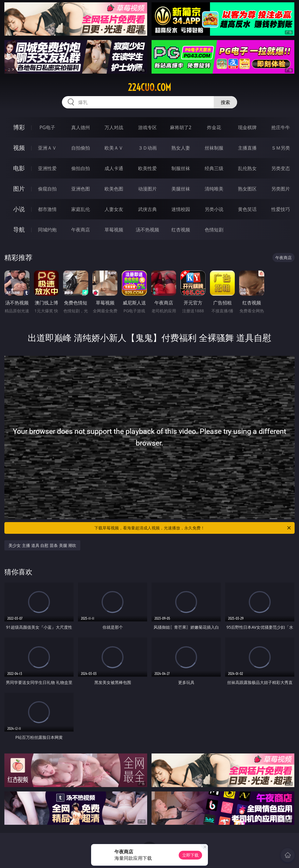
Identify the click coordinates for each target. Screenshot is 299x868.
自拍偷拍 (81, 148)
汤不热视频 (147, 230)
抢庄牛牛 (281, 127)
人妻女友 (114, 209)
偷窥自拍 (47, 189)
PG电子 (47, 127)
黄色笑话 (247, 209)
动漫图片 (147, 189)
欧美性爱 (147, 168)
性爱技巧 (281, 209)
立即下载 (190, 855)
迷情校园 (181, 209)
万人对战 (114, 127)
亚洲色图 (81, 189)
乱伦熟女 (247, 168)
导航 (19, 229)
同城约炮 (47, 230)
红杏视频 (181, 230)
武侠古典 (147, 209)
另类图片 (281, 189)
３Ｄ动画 (147, 148)
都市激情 (47, 209)
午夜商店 (81, 230)
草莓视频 (114, 230)
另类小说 (214, 209)
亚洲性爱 (47, 168)
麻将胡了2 (181, 127)
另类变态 (281, 168)
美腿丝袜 (181, 189)
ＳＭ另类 (281, 148)
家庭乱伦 (81, 209)
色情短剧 (214, 230)
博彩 (19, 127)
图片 (19, 189)
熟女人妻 (181, 148)
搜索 (225, 102)
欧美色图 (114, 189)
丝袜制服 (214, 148)
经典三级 (214, 168)
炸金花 (214, 127)
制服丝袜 (181, 168)
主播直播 (247, 148)
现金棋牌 (247, 127)
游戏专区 (147, 127)
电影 (19, 168)
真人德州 (81, 127)
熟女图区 (247, 189)
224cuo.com (149, 87)
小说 (19, 209)
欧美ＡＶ (114, 148)
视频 (19, 148)
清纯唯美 (214, 189)
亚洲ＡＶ (47, 148)
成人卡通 (114, 168)
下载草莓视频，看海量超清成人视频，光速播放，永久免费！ (193, 528)
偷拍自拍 (81, 168)
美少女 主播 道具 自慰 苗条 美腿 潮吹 (42, 545)
